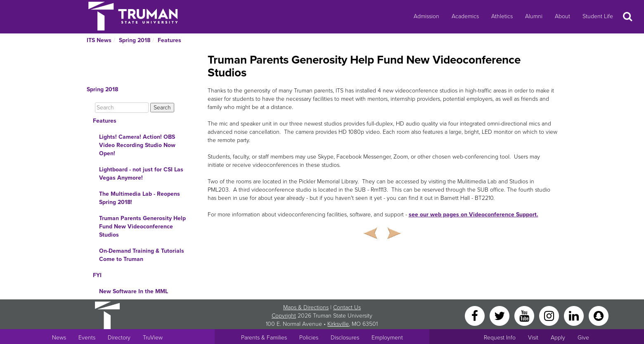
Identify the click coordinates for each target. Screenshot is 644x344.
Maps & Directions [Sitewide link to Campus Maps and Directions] (306, 307)
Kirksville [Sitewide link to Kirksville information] (338, 324)
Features (169, 40)
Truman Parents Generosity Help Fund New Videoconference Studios (142, 227)
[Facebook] (476, 315)
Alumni (534, 16)
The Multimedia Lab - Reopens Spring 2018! (140, 198)
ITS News (99, 40)
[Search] (122, 108)
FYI (97, 275)
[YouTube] (525, 315)
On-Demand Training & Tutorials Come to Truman (142, 255)
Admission (426, 16)
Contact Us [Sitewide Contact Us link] (347, 307)
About (562, 16)
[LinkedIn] (575, 315)
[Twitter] (500, 315)
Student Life (598, 16)
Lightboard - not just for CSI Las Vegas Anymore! (141, 174)
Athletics (502, 16)
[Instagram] (550, 315)
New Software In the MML (134, 291)
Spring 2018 (135, 40)
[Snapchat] (599, 315)
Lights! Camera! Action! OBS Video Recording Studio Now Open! (137, 145)
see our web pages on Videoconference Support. (474, 215)
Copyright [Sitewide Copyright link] (284, 316)
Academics (465, 16)
